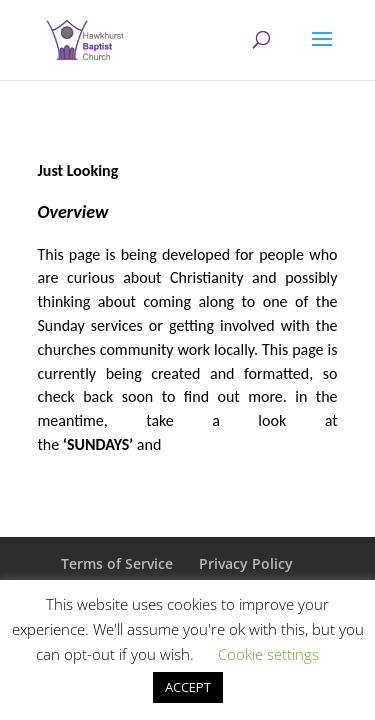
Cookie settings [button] (268, 654)
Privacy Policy (246, 563)
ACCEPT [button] (188, 687)
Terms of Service (117, 563)
